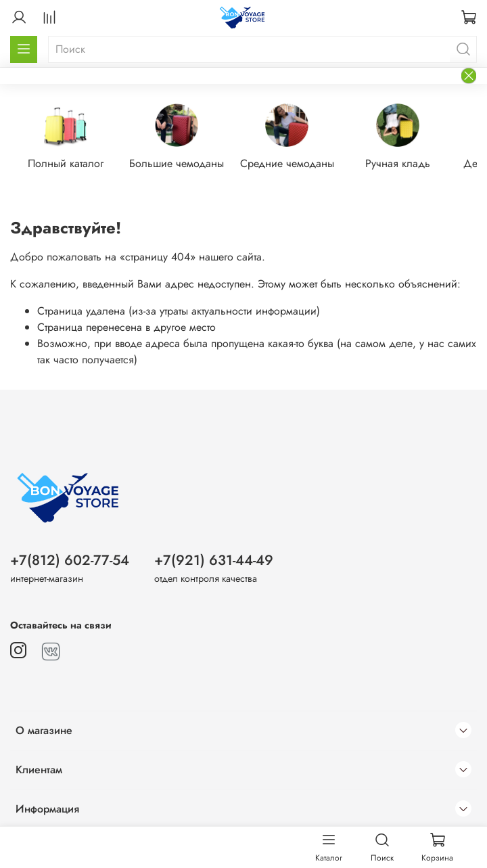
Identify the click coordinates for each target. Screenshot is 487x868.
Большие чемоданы (177, 163)
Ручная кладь (398, 163)
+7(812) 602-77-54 (70, 560)
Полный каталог (66, 163)
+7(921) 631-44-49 (214, 560)
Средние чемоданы (287, 163)
